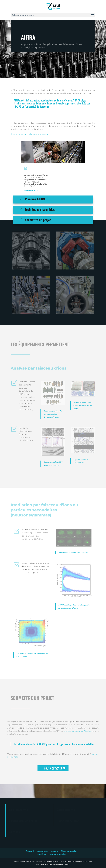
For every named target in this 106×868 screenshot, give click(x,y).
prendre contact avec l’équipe (77, 731)
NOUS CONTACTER (53, 768)
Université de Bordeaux (37, 106)
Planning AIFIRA (35, 199)
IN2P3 (18, 106)
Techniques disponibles (40, 209)
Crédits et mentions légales (52, 854)
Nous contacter (31, 190)
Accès (54, 851)
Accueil (30, 851)
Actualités (43, 851)
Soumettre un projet (38, 220)
